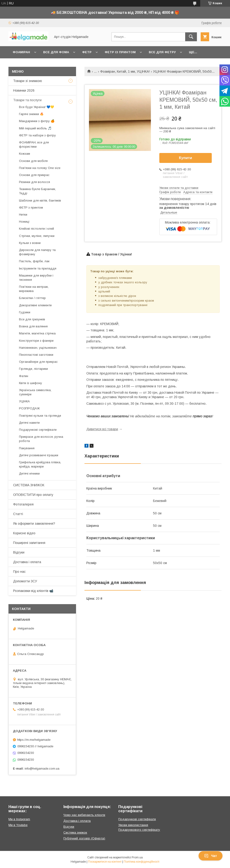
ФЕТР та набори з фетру (37, 135)
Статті (18, 514)
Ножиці (24, 222)
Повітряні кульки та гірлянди (40, 416)
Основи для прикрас (34, 175)
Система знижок (75, 832)
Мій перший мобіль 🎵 (35, 128)
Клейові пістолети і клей (36, 229)
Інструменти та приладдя (38, 268)
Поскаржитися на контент (105, 862)
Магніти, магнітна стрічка (37, 333)
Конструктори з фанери (36, 341)
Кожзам (25, 154)
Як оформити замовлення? (34, 524)
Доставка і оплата (27, 562)
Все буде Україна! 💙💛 (36, 107)
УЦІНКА (24, 401)
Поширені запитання (29, 543)
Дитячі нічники (29, 473)
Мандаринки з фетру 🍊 (37, 121)
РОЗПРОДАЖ (29, 408)
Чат (211, 856)
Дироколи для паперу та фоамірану (37, 252)
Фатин (24, 376)
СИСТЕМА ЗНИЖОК (29, 485)
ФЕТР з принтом (31, 208)
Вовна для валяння (33, 326)
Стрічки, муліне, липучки (37, 236)
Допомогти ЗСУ (25, 581)
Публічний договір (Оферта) (84, 838)
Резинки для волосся (34, 182)
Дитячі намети (29, 423)
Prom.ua (137, 857)
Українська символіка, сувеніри (35, 392)
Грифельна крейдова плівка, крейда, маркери (40, 464)
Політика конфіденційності (142, 862)
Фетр (87, 52)
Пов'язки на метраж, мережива (34, 289)
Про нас (19, 572)
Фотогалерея (23, 504)
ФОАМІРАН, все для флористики (34, 144)
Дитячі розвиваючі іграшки (39, 455)
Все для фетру (162, 52)
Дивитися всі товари (102, 429)
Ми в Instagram (19, 819)
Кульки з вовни (30, 243)
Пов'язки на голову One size (40, 168)
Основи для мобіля (33, 161)
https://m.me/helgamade (34, 740)
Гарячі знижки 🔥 (31, 114)
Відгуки (19, 552)
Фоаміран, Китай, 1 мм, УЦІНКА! (125, 71)
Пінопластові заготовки (36, 355)
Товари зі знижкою (28, 81)
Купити (186, 158)
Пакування (27, 448)
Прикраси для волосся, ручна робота (41, 439)
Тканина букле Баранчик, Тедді (37, 191)
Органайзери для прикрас (38, 362)
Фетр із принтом (120, 52)
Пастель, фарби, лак (34, 261)
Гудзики (25, 312)
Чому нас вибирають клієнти (84, 815)
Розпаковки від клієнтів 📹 (33, 591)
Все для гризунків (32, 319)
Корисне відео (24, 533)
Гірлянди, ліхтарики (33, 369)
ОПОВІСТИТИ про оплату (33, 495)
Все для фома (56, 52)
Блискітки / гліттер (32, 298)
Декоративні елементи (35, 305)
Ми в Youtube (18, 825)
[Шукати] (191, 37)
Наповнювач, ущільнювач (38, 348)
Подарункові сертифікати (38, 430)
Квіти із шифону (31, 383)
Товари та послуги (27, 100)
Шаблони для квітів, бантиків (40, 200)
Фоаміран (21, 52)
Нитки (23, 215)
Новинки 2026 (24, 90)
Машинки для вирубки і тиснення (36, 278)
